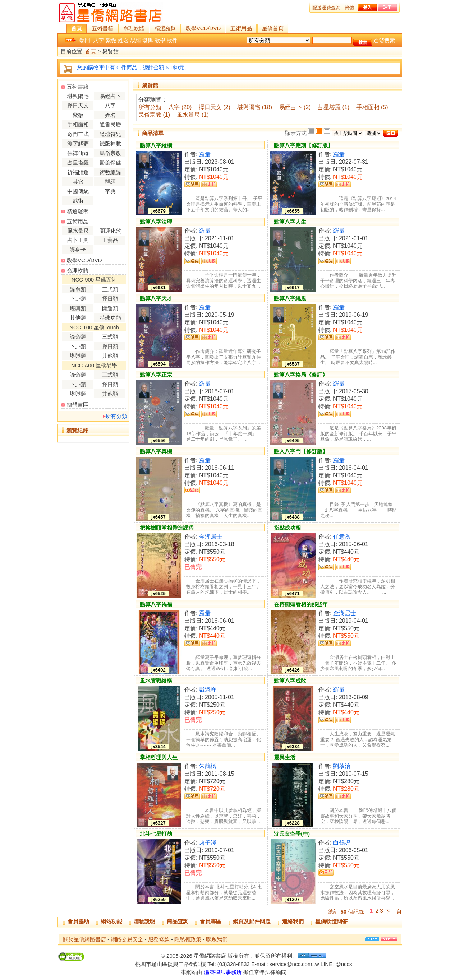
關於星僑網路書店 (84, 939)
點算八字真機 (156, 451)
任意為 (342, 537)
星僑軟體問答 (331, 921)
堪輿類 (78, 308)
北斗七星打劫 (156, 834)
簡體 (349, 8)
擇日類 (110, 299)
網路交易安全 (127, 939)
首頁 (77, 28)
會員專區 (211, 921)
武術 (78, 201)
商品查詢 (178, 921)
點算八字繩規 (290, 298)
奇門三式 (78, 134)
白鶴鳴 (342, 843)
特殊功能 (110, 318)
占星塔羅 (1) (333, 107)
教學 (160, 40)
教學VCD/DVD (203, 28)
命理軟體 (134, 28)
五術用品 (241, 28)
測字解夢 (78, 143)
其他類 (78, 318)
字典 (110, 191)
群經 (110, 182)
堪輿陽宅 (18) (255, 107)
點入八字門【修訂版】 (301, 451)
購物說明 (144, 921)
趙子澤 (208, 843)
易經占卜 (110, 96)
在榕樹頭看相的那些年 (301, 604)
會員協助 (78, 921)
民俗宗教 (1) (154, 115)
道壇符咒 (110, 134)
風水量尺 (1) (193, 115)
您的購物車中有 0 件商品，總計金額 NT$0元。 (134, 67)
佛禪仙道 (78, 153)
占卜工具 (78, 240)
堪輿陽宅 (78, 96)
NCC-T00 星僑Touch (94, 327)
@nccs (344, 964)
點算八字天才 (156, 298)
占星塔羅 (78, 162)
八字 (98, 40)
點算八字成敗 (290, 681)
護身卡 (78, 250)
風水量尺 (78, 231)
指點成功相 (287, 528)
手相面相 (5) (372, 107)
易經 (135, 40)
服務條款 (159, 939)
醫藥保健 (110, 162)
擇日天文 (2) (215, 107)
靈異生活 (285, 757)
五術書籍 (102, 28)
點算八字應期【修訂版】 (303, 145)
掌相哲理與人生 (159, 757)
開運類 (110, 308)
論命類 (78, 289)
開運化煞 (110, 231)
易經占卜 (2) (295, 107)
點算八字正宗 (156, 375)
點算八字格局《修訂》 (301, 375)
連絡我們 (293, 921)
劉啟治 (342, 766)
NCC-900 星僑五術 (94, 280)
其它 (78, 182)
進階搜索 (384, 40)
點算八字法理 (156, 222)
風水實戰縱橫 (156, 681)
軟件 (172, 40)
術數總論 (110, 172)
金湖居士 (211, 537)
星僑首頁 (273, 28)
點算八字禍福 (156, 604)
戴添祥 (208, 690)
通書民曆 (110, 124)
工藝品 (110, 240)
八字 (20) (180, 107)
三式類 (110, 289)
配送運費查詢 (326, 8)
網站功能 (111, 921)
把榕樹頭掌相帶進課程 (167, 528)
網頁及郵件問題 (252, 921)
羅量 (205, 154)
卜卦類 (78, 299)
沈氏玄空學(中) (292, 834)
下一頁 (393, 911)
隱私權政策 (188, 939)
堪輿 (148, 40)
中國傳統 (78, 191)
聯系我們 (217, 939)
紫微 (111, 40)
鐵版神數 (110, 143)
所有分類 (116, 416)
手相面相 (78, 124)
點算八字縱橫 (156, 145)
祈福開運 (78, 172)
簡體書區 (78, 405)
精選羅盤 (165, 28)
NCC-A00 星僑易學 (94, 365)
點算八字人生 (290, 222)
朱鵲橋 (208, 766)
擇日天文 (78, 105)
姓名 (123, 40)
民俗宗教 (110, 153)
